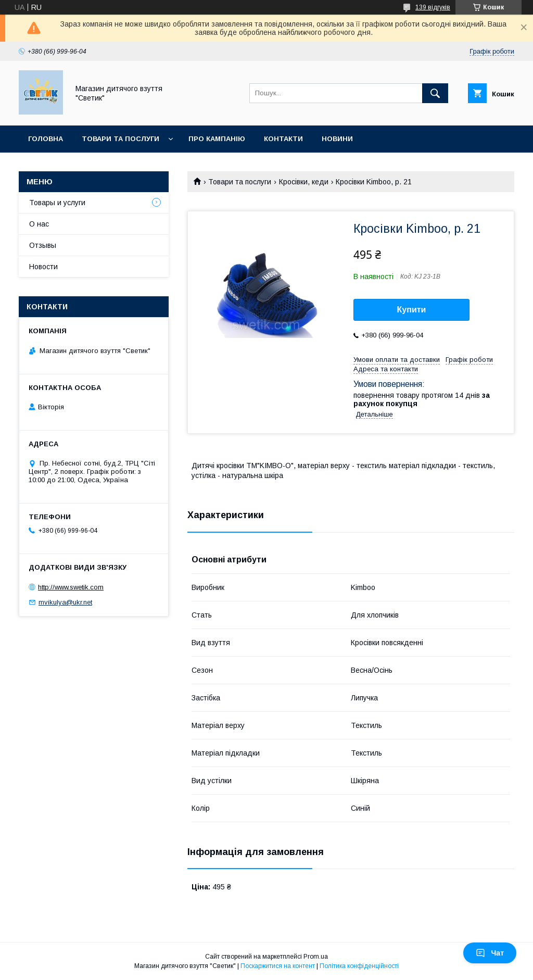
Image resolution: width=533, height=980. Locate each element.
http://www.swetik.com (71, 587)
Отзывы (43, 245)
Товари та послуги (120, 139)
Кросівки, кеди (304, 182)
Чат (490, 953)
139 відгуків (433, 7)
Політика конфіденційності (359, 966)
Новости (43, 267)
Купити (412, 310)
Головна (46, 139)
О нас (39, 224)
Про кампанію (217, 139)
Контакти (283, 139)
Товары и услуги (57, 203)
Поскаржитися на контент (278, 966)
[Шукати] (435, 93)
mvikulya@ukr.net (65, 602)
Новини (337, 139)
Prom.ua (316, 957)
